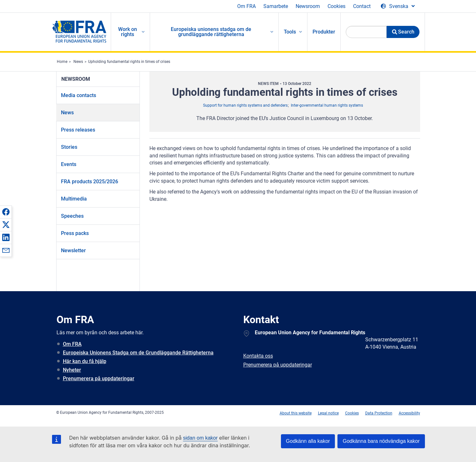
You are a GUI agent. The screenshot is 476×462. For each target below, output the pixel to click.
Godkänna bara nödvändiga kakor (381, 441)
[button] (6, 212)
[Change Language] (398, 6)
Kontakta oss (258, 356)
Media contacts (79, 95)
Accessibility (409, 413)
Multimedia (74, 199)
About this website (296, 413)
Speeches (72, 216)
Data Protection (379, 413)
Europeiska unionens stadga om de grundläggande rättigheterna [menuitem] (211, 32)
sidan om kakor (200, 438)
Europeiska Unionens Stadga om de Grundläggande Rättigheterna (138, 353)
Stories (69, 147)
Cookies (336, 6)
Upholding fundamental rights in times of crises (129, 62)
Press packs (75, 233)
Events (69, 164)
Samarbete (276, 6)
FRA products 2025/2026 (90, 182)
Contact (362, 6)
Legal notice (328, 413)
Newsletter (73, 250)
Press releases (78, 130)
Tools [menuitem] (290, 32)
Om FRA (246, 6)
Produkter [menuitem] (324, 32)
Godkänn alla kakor (308, 441)
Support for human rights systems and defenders (245, 105)
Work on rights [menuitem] (128, 32)
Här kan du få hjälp (85, 361)
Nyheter (72, 370)
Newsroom (308, 6)
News (78, 62)
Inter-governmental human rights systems (327, 105)
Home (62, 62)
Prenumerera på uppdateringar (99, 379)
